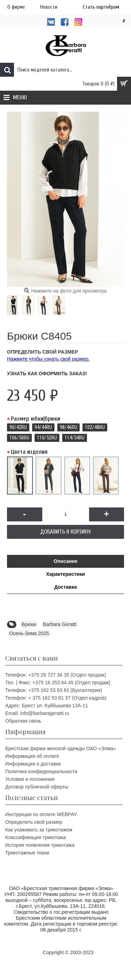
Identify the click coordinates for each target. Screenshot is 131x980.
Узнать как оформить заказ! (47, 374)
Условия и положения (30, 779)
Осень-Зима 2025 (29, 633)
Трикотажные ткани (27, 853)
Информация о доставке (33, 764)
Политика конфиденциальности (41, 771)
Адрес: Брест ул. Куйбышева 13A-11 (47, 706)
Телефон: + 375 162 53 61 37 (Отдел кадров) (56, 698)
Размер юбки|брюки (35, 419)
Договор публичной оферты (37, 787)
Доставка (65, 587)
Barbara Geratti (60, 624)
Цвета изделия (29, 452)
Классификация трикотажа (36, 837)
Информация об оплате (32, 756)
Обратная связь (23, 721)
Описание (65, 561)
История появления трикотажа (40, 845)
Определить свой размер (34, 822)
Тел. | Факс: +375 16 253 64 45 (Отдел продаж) (58, 683)
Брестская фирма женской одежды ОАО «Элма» (61, 748)
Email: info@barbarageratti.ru (37, 713)
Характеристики (65, 574)
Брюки (29, 624)
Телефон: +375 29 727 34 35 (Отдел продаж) (56, 675)
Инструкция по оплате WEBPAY (41, 814)
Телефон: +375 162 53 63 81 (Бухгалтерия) (54, 690)
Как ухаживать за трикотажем (39, 830)
